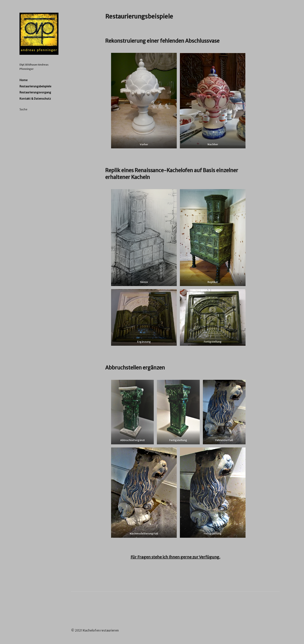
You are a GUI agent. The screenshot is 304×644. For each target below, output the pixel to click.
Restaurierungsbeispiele (35, 86)
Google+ (74, 622)
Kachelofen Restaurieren (39, 34)
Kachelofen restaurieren (101, 630)
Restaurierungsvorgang (35, 92)
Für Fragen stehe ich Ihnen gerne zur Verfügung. (175, 557)
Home (23, 80)
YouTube (84, 622)
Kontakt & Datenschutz (35, 99)
